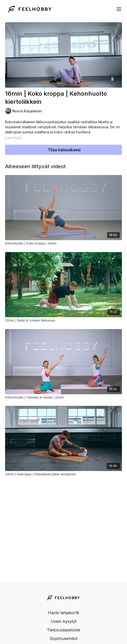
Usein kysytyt (64, 621)
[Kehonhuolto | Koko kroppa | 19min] (63, 243)
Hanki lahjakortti (63, 613)
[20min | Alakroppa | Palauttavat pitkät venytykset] (63, 474)
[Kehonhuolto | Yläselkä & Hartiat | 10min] (63, 398)
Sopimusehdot (63, 638)
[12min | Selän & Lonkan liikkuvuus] (63, 320)
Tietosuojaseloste (63, 630)
